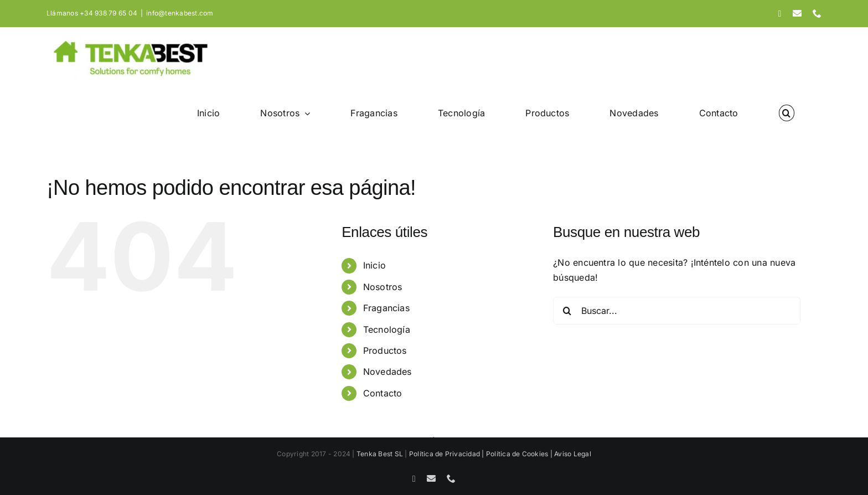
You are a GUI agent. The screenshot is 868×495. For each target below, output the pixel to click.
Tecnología (387, 329)
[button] (787, 113)
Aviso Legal (573, 454)
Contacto (383, 393)
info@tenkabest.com (180, 13)
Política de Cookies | (520, 454)
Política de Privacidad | (448, 454)
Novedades (387, 372)
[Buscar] (567, 311)
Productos (385, 350)
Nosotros (383, 287)
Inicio (374, 265)
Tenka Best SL (380, 454)
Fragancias (386, 308)
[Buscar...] (677, 311)
